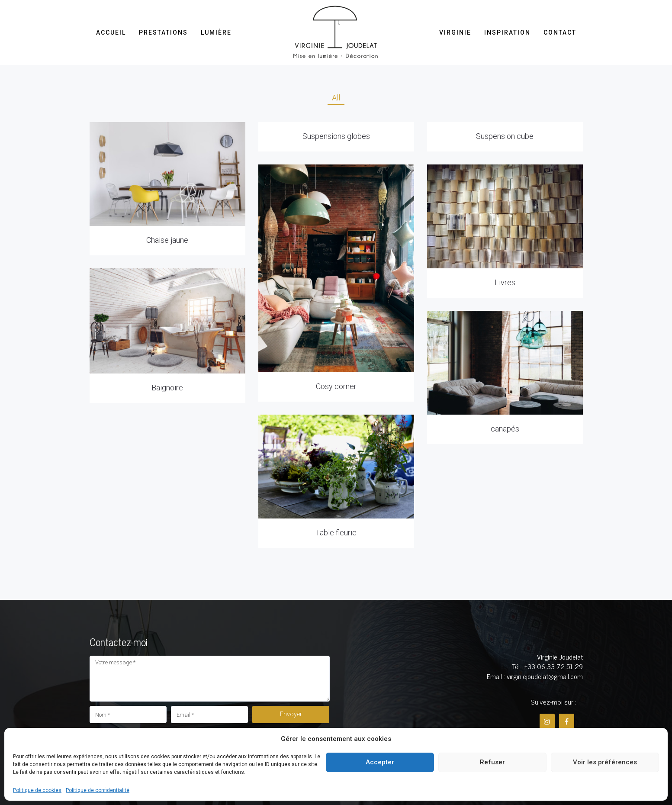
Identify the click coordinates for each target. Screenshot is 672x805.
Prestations (163, 32)
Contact (560, 32)
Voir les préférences (605, 762)
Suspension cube (505, 136)
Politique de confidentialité (98, 790)
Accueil (111, 32)
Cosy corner (336, 386)
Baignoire (167, 388)
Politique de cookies (37, 790)
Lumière (216, 32)
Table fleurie (336, 533)
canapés (505, 429)
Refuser (492, 762)
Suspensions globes (336, 136)
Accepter (380, 762)
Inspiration (507, 32)
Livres (505, 282)
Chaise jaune (167, 240)
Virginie (455, 32)
